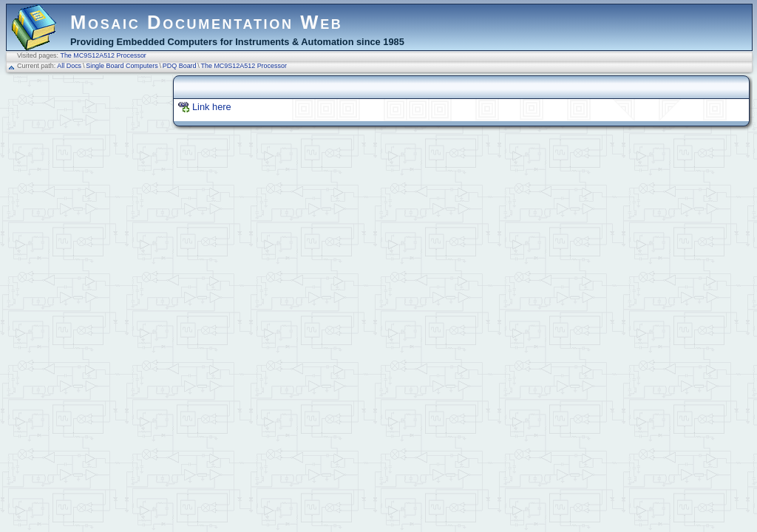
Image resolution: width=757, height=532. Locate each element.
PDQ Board (180, 66)
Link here (212, 107)
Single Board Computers (122, 66)
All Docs (69, 66)
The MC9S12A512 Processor (103, 55)
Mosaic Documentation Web (207, 22)
